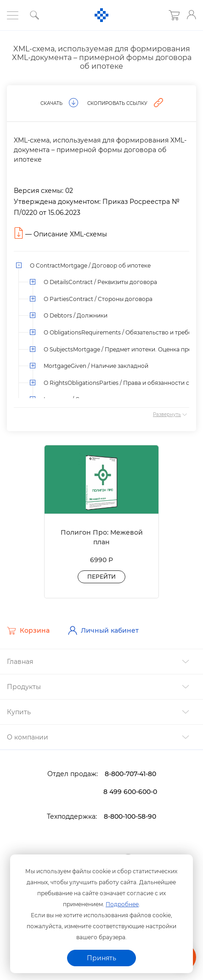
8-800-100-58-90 (130, 816)
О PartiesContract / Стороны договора (98, 299)
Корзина (28, 631)
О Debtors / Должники (76, 315)
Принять (101, 958)
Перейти (101, 577)
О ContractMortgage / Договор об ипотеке (90, 266)
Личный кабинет (103, 630)
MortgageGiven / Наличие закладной (96, 366)
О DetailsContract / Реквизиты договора (100, 282)
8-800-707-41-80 (130, 774)
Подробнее (122, 904)
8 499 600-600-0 (130, 792)
